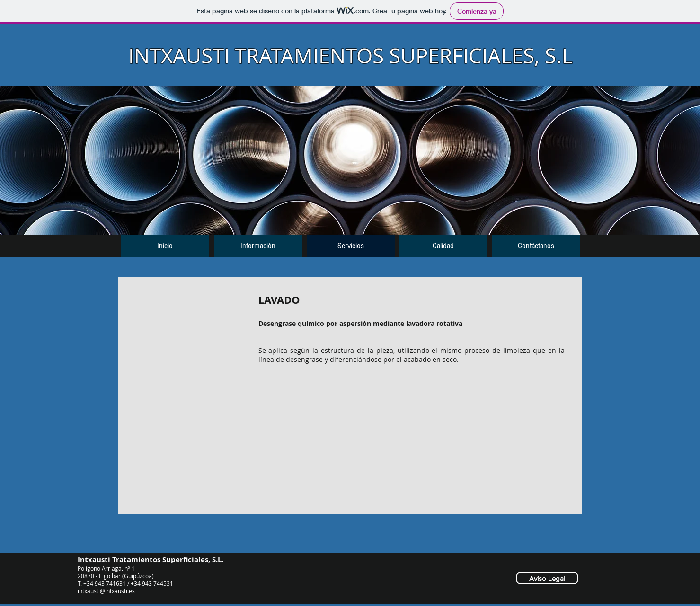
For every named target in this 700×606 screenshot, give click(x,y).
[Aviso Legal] (547, 578)
